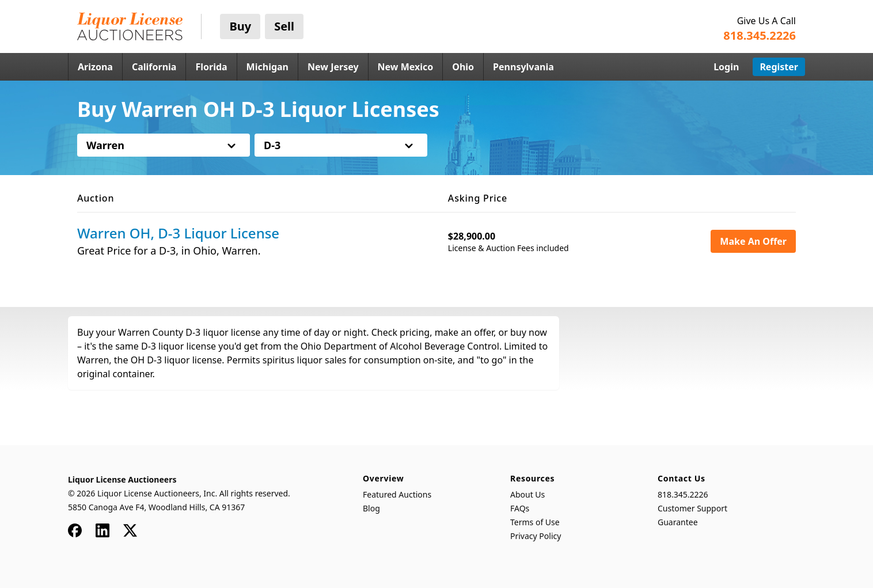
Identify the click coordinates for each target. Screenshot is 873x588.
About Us (527, 494)
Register (779, 67)
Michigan (267, 67)
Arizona (95, 67)
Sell (284, 26)
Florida (211, 67)
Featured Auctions (397, 494)
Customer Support (692, 508)
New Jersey (333, 67)
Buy (240, 26)
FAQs (520, 508)
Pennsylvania (523, 67)
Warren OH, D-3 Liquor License (178, 233)
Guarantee (678, 522)
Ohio (463, 67)
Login (726, 67)
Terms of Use (535, 522)
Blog (371, 508)
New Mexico (406, 67)
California (154, 67)
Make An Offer (753, 241)
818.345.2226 (683, 494)
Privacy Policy (536, 536)
